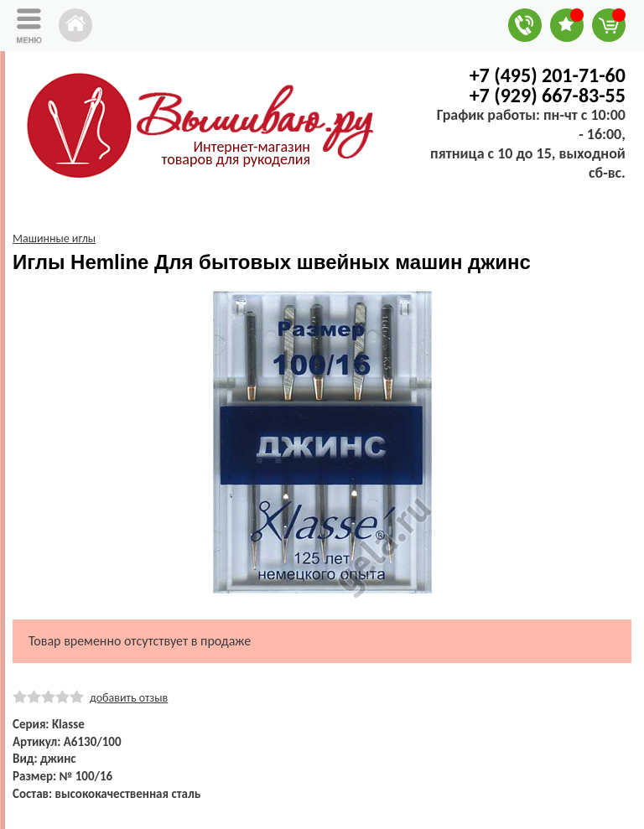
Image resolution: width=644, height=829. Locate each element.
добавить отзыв (129, 698)
